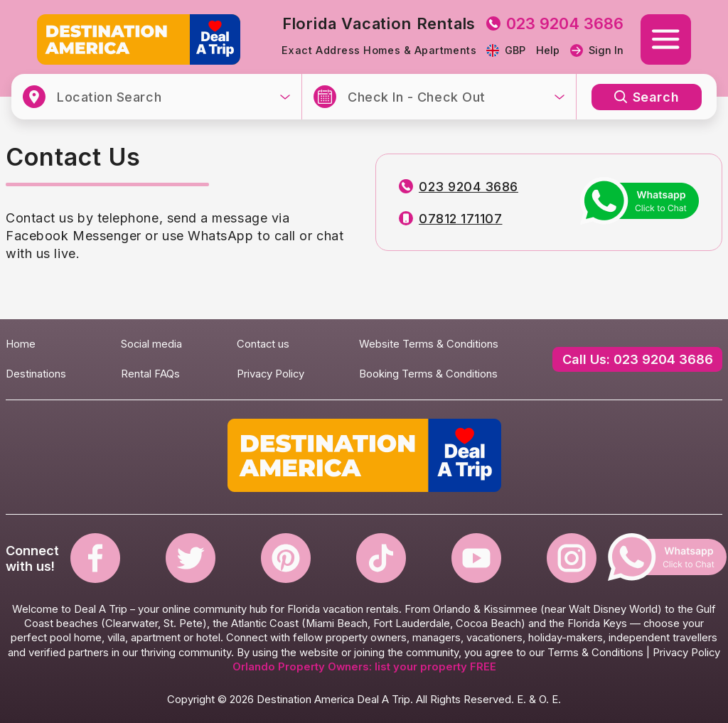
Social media (151, 344)
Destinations (36, 374)
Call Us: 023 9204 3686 (638, 359)
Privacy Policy (271, 374)
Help (548, 50)
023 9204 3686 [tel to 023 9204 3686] (555, 23)
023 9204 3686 (459, 187)
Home (21, 344)
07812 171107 (450, 219)
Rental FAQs (150, 374)
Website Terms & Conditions (429, 344)
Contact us (263, 344)
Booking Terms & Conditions (428, 374)
